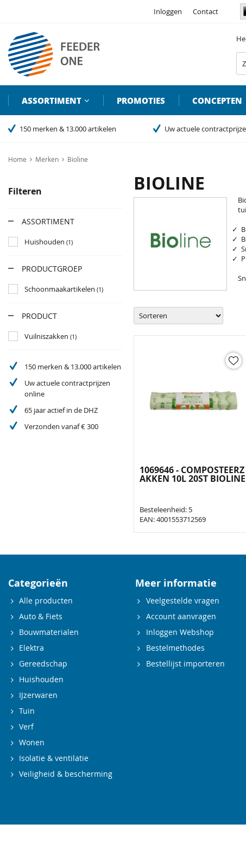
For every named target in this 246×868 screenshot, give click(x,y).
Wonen (32, 742)
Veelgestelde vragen (183, 600)
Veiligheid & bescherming (66, 774)
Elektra (31, 648)
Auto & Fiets (41, 616)
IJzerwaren (38, 695)
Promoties (141, 100)
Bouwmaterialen (49, 632)
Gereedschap (43, 663)
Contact (206, 11)
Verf (26, 727)
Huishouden (41, 679)
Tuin (27, 711)
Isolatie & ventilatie (54, 758)
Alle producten (46, 600)
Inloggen (168, 11)
